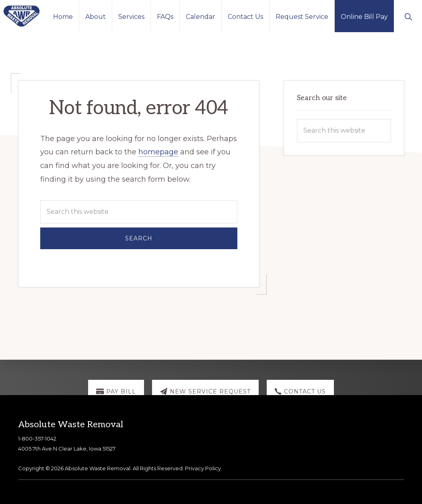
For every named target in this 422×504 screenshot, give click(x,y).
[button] (408, 16)
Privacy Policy (203, 468)
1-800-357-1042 (37, 438)
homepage (158, 152)
